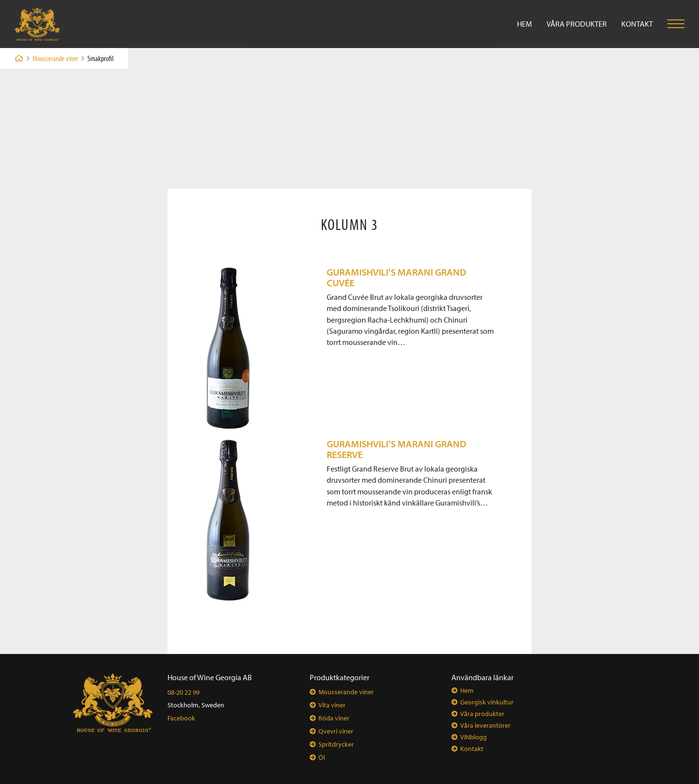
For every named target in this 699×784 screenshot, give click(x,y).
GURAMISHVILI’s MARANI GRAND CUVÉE (397, 277)
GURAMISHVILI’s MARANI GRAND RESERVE (397, 449)
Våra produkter (577, 24)
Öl (322, 757)
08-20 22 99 (183, 692)
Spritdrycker (336, 744)
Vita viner (332, 705)
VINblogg (474, 737)
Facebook (181, 718)
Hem (524, 24)
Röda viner (334, 718)
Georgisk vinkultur (487, 702)
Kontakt (637, 24)
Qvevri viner (336, 731)
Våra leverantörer (485, 725)
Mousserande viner (55, 58)
